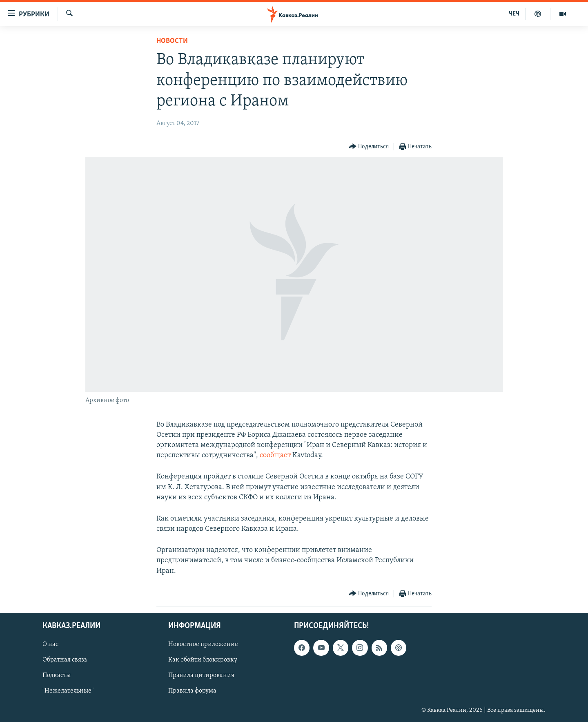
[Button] (369, 147)
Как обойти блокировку (203, 660)
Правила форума (192, 691)
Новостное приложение (203, 644)
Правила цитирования (201, 675)
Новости (172, 41)
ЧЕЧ (514, 14)
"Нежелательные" (68, 691)
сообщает (275, 455)
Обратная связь (65, 660)
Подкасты (57, 675)
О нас (50, 644)
